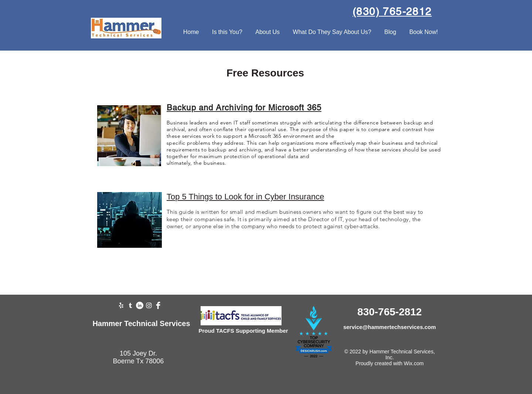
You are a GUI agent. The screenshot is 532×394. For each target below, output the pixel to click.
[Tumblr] (130, 305)
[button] (227, 32)
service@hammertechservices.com (390, 327)
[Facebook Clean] (158, 305)
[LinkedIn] (140, 305)
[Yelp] (121, 305)
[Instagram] (149, 305)
